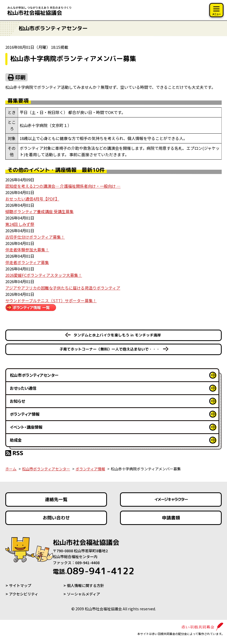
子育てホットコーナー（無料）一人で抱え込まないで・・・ (110, 349)
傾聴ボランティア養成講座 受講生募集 (39, 211)
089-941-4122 (94, 571)
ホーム (11, 469)
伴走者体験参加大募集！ (27, 250)
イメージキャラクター (171, 499)
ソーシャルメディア (83, 594)
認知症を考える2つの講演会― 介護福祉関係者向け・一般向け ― (63, 186)
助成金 (16, 440)
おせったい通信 (23, 388)
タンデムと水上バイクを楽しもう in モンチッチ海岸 (117, 335)
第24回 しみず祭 (20, 224)
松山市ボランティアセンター (34, 375)
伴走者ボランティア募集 (27, 262)
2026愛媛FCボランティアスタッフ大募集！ (44, 275)
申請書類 (171, 518)
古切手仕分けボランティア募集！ (35, 237)
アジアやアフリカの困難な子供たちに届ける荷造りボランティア (63, 288)
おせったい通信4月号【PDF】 (32, 199)
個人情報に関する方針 (85, 585)
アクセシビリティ (24, 594)
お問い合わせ (56, 518)
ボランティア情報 (25, 414)
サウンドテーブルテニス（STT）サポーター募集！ (51, 301)
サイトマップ (20, 585)
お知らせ (17, 401)
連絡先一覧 (56, 499)
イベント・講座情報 (26, 427)
